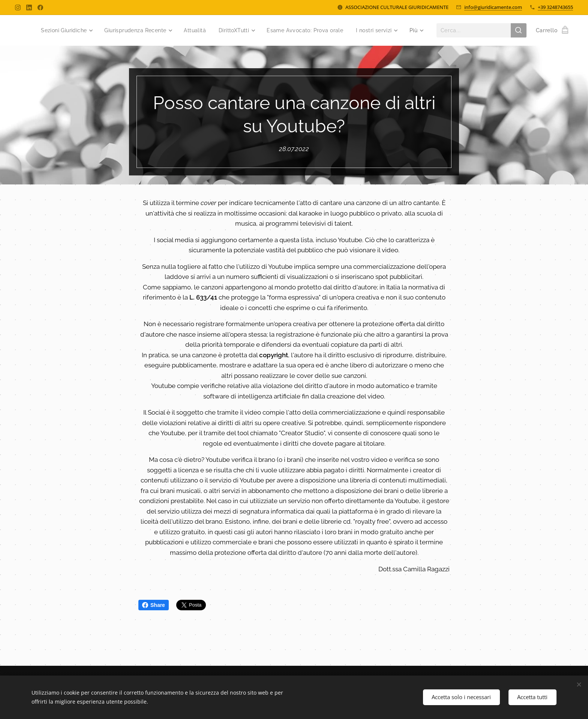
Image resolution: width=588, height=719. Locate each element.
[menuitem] (64, 30)
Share (154, 605)
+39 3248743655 (555, 7)
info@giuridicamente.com (493, 7)
